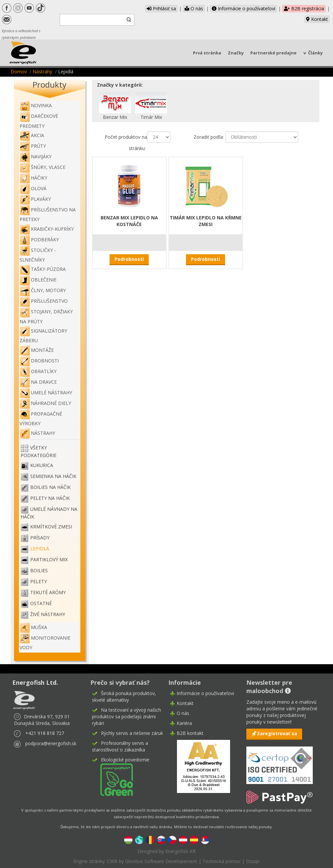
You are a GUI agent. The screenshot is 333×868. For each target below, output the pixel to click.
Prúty (33, 146)
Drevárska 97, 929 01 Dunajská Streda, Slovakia (42, 720)
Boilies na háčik (50, 487)
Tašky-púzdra (43, 269)
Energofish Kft (181, 851)
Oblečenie (38, 280)
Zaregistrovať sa (277, 733)
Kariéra (184, 723)
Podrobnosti (129, 259)
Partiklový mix (49, 559)
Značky (236, 53)
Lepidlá (40, 549)
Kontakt (317, 19)
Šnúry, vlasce (42, 167)
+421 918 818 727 (45, 733)
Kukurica (42, 465)
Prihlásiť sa (161, 8)
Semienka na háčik (53, 476)
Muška (33, 627)
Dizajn (253, 861)
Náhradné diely (45, 403)
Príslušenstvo (44, 301)
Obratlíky (38, 371)
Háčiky (33, 178)
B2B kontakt (190, 733)
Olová (33, 188)
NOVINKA (36, 105)
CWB (112, 861)
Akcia (32, 135)
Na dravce (38, 382)
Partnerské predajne (273, 53)
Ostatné (41, 603)
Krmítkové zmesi (51, 527)
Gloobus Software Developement (161, 861)
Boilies (39, 570)
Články (315, 53)
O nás (194, 8)
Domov (19, 72)
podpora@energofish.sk (51, 743)
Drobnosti (39, 361)
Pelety (39, 581)
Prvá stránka (207, 53)
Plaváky (35, 199)
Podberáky (39, 239)
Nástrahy (42, 72)
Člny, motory (43, 290)
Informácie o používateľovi (244, 8)
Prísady (40, 538)
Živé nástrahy (48, 614)
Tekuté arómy (48, 592)
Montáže (37, 350)
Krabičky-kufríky (47, 229)
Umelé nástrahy (46, 393)
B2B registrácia (304, 8)
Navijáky (36, 157)
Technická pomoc (222, 861)
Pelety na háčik (50, 498)
